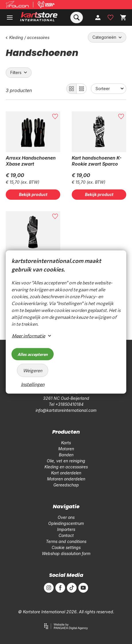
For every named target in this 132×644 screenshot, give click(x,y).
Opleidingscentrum (66, 523)
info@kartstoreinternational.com (66, 410)
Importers (66, 529)
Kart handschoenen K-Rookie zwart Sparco (97, 161)
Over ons (66, 517)
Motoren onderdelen (66, 479)
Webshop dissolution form (66, 553)
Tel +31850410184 (66, 404)
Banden (66, 455)
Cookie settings (66, 547)
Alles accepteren (33, 354)
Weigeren (33, 370)
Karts (66, 443)
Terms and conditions (66, 541)
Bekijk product (33, 194)
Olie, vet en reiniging (66, 461)
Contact (66, 535)
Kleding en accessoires (66, 467)
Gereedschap (66, 485)
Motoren (66, 449)
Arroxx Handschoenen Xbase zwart (31, 161)
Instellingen (33, 384)
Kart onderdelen (66, 473)
